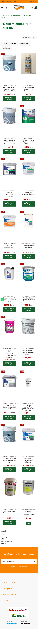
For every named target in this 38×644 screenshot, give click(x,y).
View (28, 524)
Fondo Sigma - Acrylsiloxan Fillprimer (28, 460)
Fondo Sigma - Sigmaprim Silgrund (28, 194)
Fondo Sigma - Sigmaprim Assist (10, 246)
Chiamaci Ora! (17, 1)
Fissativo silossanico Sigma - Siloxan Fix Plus (10, 300)
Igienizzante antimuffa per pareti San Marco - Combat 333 (28, 408)
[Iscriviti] (34, 561)
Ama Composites (7, 541)
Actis (3, 535)
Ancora (4, 543)
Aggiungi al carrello (10, 99)
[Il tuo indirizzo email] (17, 561)
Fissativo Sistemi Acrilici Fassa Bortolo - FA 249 (10, 142)
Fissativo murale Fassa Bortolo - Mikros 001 (28, 352)
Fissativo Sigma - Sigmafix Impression (28, 299)
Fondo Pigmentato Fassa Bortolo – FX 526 (10, 460)
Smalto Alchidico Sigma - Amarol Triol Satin (28, 142)
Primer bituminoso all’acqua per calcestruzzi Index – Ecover (10, 355)
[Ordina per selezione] (27, 37)
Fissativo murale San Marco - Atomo (10, 512)
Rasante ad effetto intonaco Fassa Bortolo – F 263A (10, 89)
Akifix (3, 539)
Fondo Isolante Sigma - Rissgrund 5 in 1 (10, 407)
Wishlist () (32, 1)
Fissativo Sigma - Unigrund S (28, 246)
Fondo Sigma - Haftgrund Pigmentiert (10, 195)
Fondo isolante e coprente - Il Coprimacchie (28, 89)
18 (34, 37)
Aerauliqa (4, 537)
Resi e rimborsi (6, 1)
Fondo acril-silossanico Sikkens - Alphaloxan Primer (28, 513)
